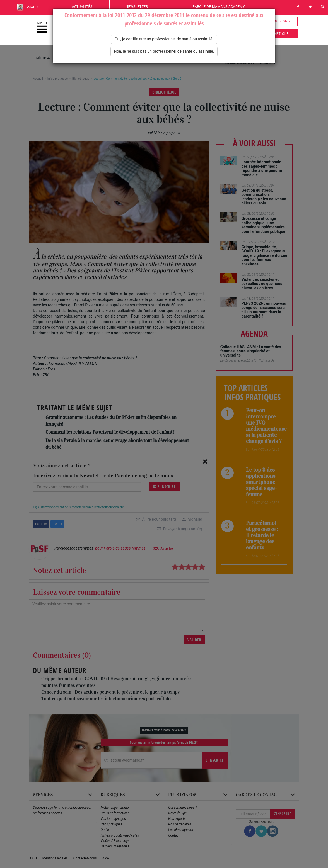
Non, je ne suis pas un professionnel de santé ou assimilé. (164, 51)
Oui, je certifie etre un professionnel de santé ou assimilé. (164, 39)
